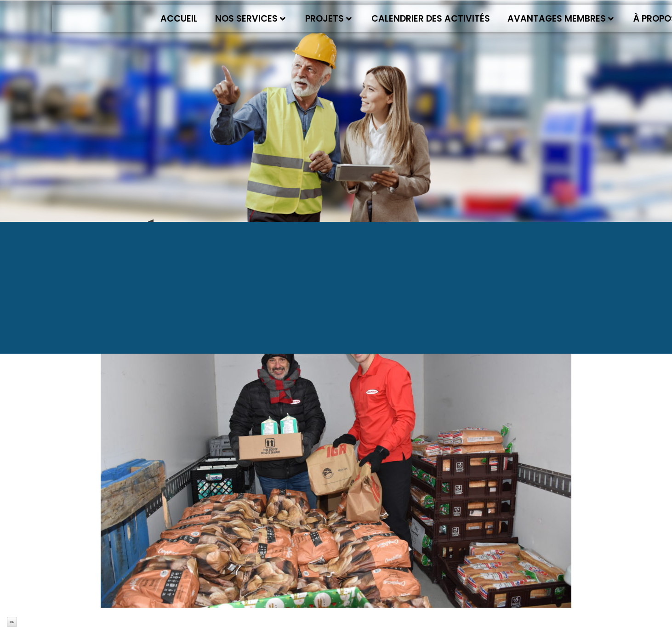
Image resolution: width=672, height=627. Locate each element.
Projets (328, 19)
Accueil (179, 19)
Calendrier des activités (431, 19)
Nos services (250, 19)
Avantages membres (561, 19)
